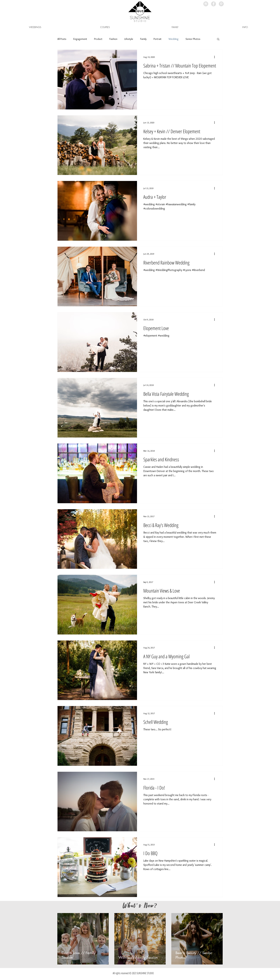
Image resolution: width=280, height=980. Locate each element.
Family (143, 39)
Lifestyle (129, 39)
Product (98, 39)
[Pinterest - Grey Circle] (221, 4)
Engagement (80, 39)
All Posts (62, 39)
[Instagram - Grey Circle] (206, 4)
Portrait (157, 39)
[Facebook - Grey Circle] (214, 4)
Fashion (113, 39)
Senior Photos (193, 39)
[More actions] (216, 57)
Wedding (174, 39)
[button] (245, 27)
